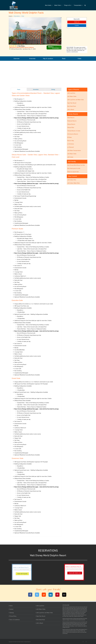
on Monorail (71, 147)
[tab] (19, 89)
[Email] (65, 595)
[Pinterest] (58, 595)
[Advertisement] (77, 37)
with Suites (70, 157)
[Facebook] (31, 595)
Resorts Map (71, 141)
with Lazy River (71, 93)
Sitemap (12, 613)
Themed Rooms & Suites (74, 131)
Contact (11, 609)
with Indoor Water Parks (74, 183)
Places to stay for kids (73, 172)
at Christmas (71, 144)
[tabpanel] (36, 314)
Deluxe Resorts (71, 124)
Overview (17, 59)
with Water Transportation (74, 150)
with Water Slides (72, 96)
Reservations (17, 16)
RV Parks (70, 137)
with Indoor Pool (72, 180)
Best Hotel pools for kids (74, 168)
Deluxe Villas (71, 127)
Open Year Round (72, 103)
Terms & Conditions (15, 620)
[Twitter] (38, 595)
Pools (64, 59)
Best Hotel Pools (72, 106)
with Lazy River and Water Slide (76, 100)
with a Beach (71, 110)
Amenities (32, 59)
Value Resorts (71, 118)
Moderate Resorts (72, 121)
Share (23, 16)
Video (79, 59)
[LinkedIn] (51, 595)
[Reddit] (45, 595)
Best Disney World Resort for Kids (76, 165)
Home (11, 606)
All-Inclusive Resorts (73, 134)
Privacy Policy (13, 616)
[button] (85, 5)
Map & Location (48, 59)
